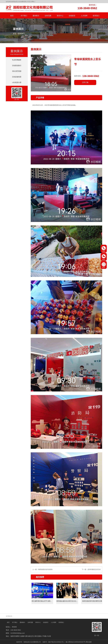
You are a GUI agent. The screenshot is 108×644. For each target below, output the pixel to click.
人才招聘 (53, 622)
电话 (104, 249)
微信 (104, 257)
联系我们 (61, 622)
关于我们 (15, 622)
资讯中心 (38, 622)
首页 (15, 34)
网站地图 (89, 642)
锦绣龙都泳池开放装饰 (45, 569)
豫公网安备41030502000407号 (76, 642)
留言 (104, 265)
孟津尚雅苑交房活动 (94, 569)
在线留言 (46, 622)
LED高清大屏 (17, 82)
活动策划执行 (17, 65)
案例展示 (21, 34)
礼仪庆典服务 (17, 60)
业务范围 (30, 622)
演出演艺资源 (17, 71)
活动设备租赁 (17, 77)
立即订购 (85, 82)
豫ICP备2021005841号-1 (56, 642)
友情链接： (10, 616)
